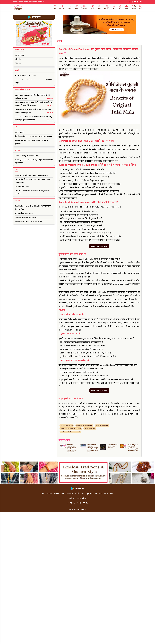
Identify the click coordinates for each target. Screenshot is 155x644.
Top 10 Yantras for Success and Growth (70, 432)
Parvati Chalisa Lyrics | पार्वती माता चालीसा (29, 222)
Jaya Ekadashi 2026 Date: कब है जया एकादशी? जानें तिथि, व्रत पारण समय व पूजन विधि (34, 111)
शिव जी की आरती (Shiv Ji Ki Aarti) (26, 76)
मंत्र (114, 7)
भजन (77, 7)
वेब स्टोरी (62, 7)
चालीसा (70, 7)
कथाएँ (93, 7)
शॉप (55, 7)
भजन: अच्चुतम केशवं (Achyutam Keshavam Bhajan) (31, 175)
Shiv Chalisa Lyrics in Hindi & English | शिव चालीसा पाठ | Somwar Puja (34, 208)
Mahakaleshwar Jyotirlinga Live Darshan (71, 429)
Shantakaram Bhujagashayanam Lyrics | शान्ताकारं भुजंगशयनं (31, 142)
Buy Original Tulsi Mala (99, 246)
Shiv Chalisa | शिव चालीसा (102, 426)
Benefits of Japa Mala (90, 429)
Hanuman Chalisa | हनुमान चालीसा (84, 426)
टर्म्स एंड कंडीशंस (81, 498)
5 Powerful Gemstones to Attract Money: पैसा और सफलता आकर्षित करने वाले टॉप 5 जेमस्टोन (72, 448)
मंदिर (120, 7)
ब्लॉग (59, 41)
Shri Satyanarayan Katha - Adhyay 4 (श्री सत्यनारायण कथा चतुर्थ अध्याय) (34, 162)
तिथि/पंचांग (84, 7)
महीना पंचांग (18, 59)
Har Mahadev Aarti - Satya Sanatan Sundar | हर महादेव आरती (33, 82)
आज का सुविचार (20, 55)
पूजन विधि (107, 7)
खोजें (140, 7)
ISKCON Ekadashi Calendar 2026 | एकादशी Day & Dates (112, 447)
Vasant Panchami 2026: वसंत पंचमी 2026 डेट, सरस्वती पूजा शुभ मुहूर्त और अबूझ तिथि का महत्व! (34, 104)
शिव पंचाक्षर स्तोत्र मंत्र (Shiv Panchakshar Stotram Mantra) (34, 136)
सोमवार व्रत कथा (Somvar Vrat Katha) (27, 156)
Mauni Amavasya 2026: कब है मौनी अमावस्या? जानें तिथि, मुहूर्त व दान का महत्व (34, 97)
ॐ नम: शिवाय (19, 132)
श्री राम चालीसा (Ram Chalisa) (24, 213)
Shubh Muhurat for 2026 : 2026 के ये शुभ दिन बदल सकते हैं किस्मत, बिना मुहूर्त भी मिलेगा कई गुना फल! (133, 448)
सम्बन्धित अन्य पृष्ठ (64, 440)
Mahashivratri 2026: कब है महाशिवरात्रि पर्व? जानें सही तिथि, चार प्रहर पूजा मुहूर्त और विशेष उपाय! (34, 119)
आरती (126, 7)
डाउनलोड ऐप (34, 17)
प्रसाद (99, 7)
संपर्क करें (72, 498)
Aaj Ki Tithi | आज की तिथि (67, 426)
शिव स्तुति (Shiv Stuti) (22, 187)
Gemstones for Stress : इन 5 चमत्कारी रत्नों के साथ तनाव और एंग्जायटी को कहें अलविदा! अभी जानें (93, 448)
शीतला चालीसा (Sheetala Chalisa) (26, 218)
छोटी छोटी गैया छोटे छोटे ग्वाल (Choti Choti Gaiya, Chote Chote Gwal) (32, 181)
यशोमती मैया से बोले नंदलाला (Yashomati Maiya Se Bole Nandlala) (33, 192)
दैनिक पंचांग (18, 64)
